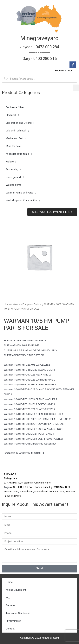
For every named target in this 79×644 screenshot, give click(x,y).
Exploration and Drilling (20, 123)
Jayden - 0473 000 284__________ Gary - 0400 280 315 (40, 53)
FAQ (8, 598)
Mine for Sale (13, 146)
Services (11, 605)
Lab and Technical (17, 131)
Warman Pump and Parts (21, 193)
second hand (11, 492)
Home (7, 304)
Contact (10, 629)
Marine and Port (16, 139)
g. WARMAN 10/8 (51, 304)
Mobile (11, 162)
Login (70, 70)
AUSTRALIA (16, 487)
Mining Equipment (16, 590)
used (62, 492)
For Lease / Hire (15, 107)
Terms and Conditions (18, 613)
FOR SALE (29, 487)
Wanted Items (14, 185)
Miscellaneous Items (19, 154)
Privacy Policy (13, 621)
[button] (76, 88)
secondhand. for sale (46, 492)
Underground (15, 177)
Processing (14, 170)
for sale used (43, 487)
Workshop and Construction (23, 201)
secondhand (26, 492)
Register (60, 70)
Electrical (12, 115)
